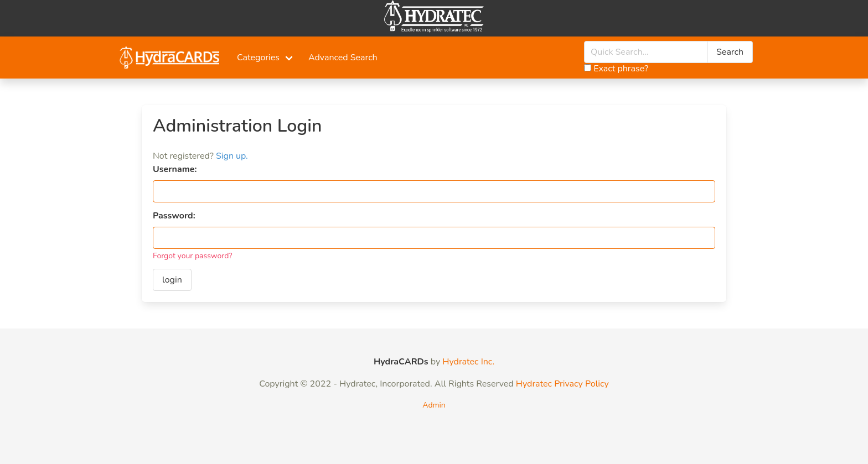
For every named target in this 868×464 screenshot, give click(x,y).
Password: (174, 216)
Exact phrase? (616, 69)
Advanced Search (343, 58)
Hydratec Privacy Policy (562, 384)
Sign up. (232, 156)
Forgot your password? (193, 256)
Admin (434, 405)
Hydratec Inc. (468, 362)
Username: (175, 169)
